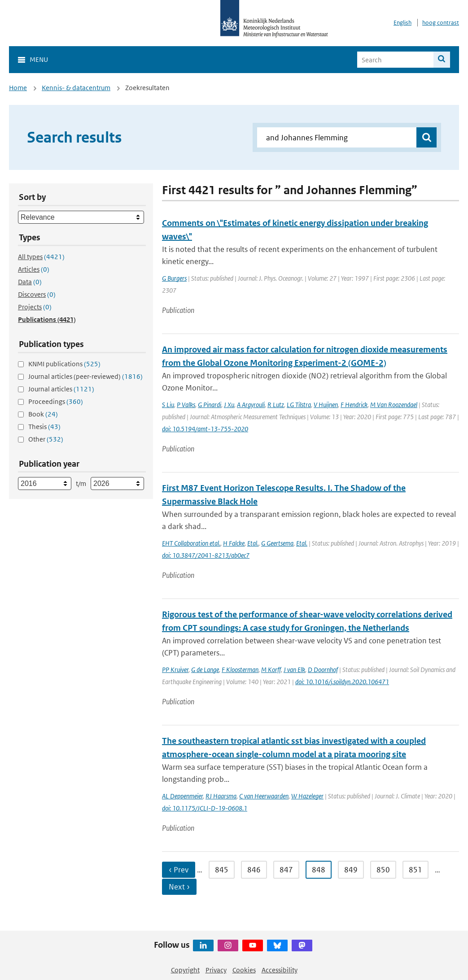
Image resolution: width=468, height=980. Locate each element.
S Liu (168, 405)
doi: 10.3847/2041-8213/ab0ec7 (206, 555)
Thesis (44, 427)
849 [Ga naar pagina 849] (351, 870)
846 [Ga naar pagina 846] (254, 870)
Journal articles (61, 389)
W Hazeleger (307, 796)
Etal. (253, 543)
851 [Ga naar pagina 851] (416, 870)
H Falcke (234, 543)
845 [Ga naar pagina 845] (222, 870)
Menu (39, 59)
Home (18, 88)
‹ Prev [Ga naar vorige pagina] (179, 870)
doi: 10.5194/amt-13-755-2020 (205, 429)
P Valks (186, 405)
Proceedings (56, 401)
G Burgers (174, 278)
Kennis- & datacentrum (76, 88)
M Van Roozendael (394, 405)
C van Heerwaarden (264, 796)
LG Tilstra (299, 405)
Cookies (244, 970)
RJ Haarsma (221, 796)
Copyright (185, 970)
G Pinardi (210, 405)
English (402, 23)
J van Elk (294, 670)
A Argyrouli (251, 405)
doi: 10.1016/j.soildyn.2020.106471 (342, 682)
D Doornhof (323, 670)
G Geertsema (277, 543)
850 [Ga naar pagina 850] (383, 870)
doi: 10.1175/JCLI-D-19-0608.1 (205, 808)
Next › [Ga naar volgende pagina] (179, 887)
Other (46, 439)
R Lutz (276, 405)
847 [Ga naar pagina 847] (286, 870)
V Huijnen (326, 405)
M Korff (271, 670)
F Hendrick (354, 405)
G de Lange (205, 670)
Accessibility (280, 970)
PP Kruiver (175, 670)
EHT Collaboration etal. (191, 543)
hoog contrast (441, 23)
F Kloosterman (240, 670)
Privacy (216, 970)
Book (43, 414)
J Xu (229, 405)
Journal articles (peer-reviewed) (85, 376)
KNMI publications (64, 364)
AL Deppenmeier (182, 796)
